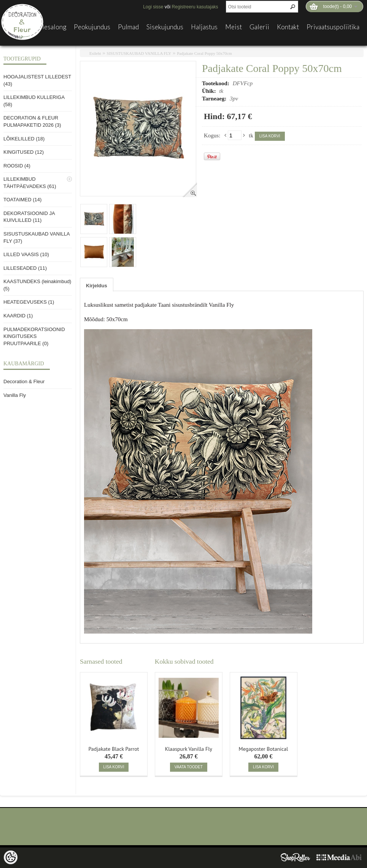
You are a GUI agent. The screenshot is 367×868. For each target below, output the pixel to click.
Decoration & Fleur (24, 381)
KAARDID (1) (18, 316)
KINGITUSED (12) (24, 152)
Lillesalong (51, 27)
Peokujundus (92, 27)
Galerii (259, 27)
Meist (234, 27)
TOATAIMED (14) (22, 200)
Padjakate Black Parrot (114, 748)
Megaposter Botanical (264, 748)
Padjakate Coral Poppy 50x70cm (204, 53)
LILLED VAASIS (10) (26, 254)
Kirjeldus (97, 286)
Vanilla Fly (15, 395)
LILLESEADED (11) (25, 268)
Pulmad (128, 27)
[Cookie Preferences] (11, 857)
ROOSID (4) (17, 166)
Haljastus (204, 27)
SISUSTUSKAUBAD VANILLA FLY (139, 53)
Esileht (95, 53)
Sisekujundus (165, 27)
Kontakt (288, 27)
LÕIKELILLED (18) (24, 139)
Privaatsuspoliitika (333, 27)
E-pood (17, 27)
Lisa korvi (270, 136)
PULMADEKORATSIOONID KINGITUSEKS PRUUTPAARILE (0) (34, 336)
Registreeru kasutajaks (195, 7)
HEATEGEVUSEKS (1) (29, 302)
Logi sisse (153, 7)
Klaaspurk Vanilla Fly (189, 748)
